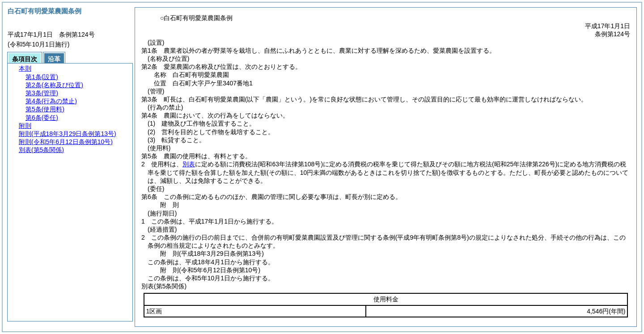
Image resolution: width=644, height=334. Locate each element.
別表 (189, 164)
